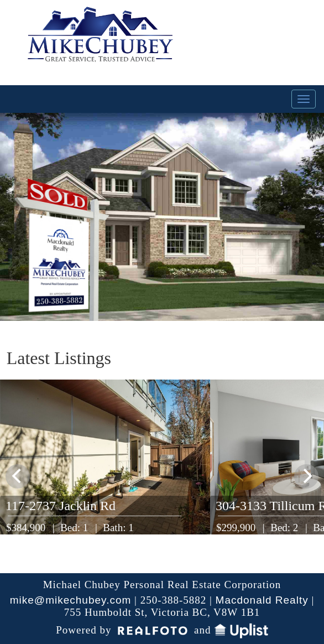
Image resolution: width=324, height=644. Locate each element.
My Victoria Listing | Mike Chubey (102, 41)
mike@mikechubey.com (71, 600)
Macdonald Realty (262, 600)
